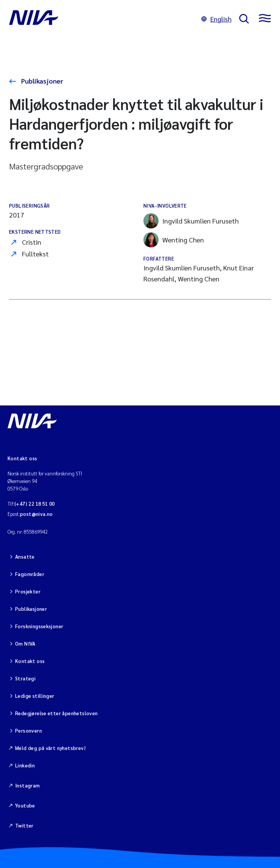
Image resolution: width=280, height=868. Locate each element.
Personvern (29, 731)
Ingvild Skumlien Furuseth (191, 221)
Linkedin (25, 765)
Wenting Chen (174, 240)
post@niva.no (37, 514)
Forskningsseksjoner (39, 626)
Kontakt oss (30, 661)
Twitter (24, 825)
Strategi (25, 678)
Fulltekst (35, 254)
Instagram (28, 785)
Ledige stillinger (35, 696)
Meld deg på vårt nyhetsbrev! (50, 748)
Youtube (25, 805)
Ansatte (25, 557)
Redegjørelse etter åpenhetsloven (56, 713)
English (216, 19)
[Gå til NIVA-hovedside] (101, 19)
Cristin (32, 242)
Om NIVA (25, 644)
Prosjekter (28, 591)
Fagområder (30, 574)
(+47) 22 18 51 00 (35, 504)
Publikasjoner (41, 81)
